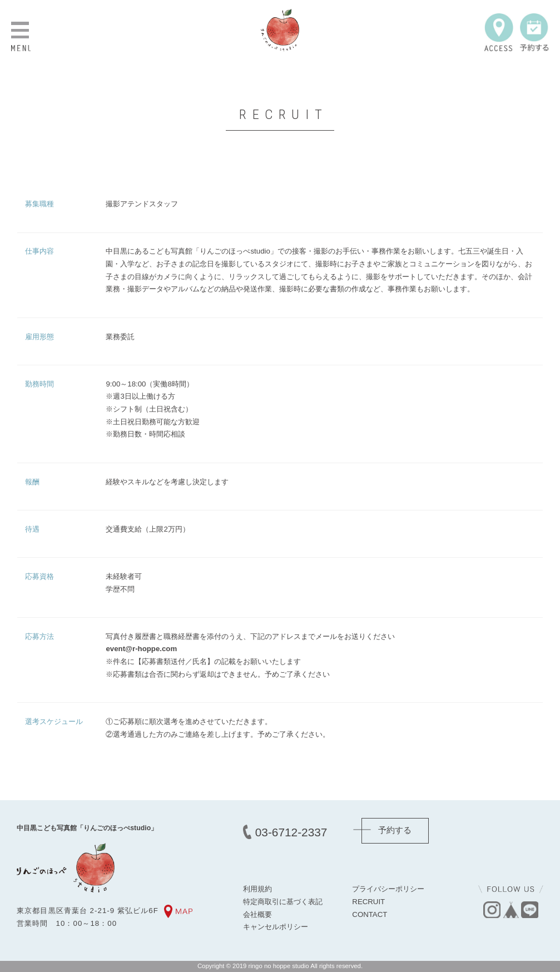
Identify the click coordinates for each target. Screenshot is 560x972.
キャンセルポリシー (276, 927)
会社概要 (257, 914)
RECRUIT (368, 902)
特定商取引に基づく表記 (283, 902)
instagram (492, 910)
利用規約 (257, 889)
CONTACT (370, 914)
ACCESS (499, 32)
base (511, 910)
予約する (534, 32)
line (529, 910)
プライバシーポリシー (388, 889)
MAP (179, 911)
